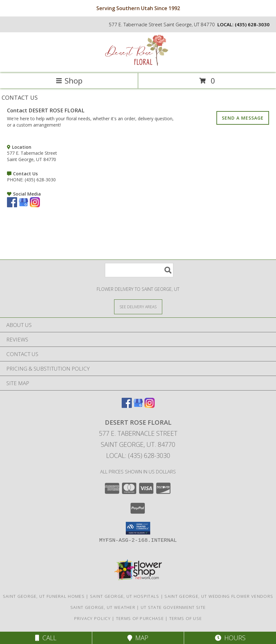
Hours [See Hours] (230, 638)
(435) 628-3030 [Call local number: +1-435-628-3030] (252, 24)
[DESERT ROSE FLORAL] (138, 64)
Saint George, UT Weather (103, 607)
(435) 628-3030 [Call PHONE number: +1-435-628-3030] (40, 180)
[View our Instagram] (35, 206)
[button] (138, 528)
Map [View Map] (138, 638)
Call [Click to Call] (46, 638)
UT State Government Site (173, 607)
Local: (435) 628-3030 (138, 456)
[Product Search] (139, 270)
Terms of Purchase (140, 618)
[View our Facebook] (12, 206)
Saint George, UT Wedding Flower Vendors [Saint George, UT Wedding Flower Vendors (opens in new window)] (219, 596)
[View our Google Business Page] (23, 206)
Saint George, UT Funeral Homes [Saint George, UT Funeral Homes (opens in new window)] (44, 596)
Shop (69, 81)
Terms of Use (186, 618)
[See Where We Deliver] (138, 306)
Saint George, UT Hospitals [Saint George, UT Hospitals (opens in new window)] (125, 596)
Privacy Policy (92, 618)
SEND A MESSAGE (243, 118)
